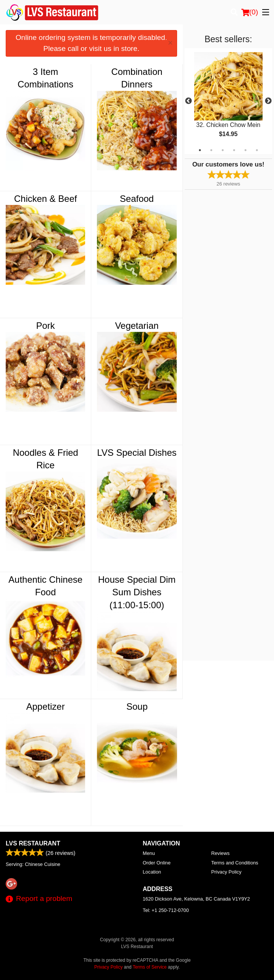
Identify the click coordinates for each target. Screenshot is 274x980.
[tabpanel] (228, 101)
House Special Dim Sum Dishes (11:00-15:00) (137, 592)
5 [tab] (245, 150)
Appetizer (45, 706)
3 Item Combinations (45, 78)
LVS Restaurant (33, 843)
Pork (45, 326)
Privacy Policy (226, 872)
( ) (250, 12)
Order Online (157, 863)
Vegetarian (137, 326)
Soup (137, 706)
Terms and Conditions (235, 863)
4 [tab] (234, 150)
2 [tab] (211, 150)
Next (268, 101)
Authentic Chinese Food (45, 586)
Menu (149, 853)
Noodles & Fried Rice (46, 459)
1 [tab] (200, 150)
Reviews (220, 853)
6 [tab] (257, 150)
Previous (188, 101)
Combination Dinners (137, 78)
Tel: (166, 910)
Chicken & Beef (45, 199)
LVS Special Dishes (137, 453)
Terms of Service (150, 967)
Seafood (137, 199)
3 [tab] (223, 150)
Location (152, 872)
